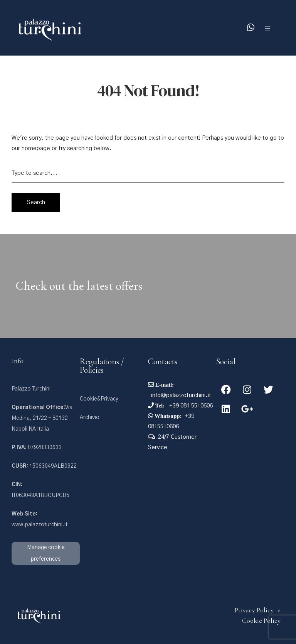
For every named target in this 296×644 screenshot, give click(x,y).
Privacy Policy (254, 610)
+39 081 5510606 (190, 406)
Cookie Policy (261, 620)
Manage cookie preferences (46, 553)
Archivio (90, 418)
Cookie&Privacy (99, 399)
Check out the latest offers (79, 286)
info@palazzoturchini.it (181, 395)
